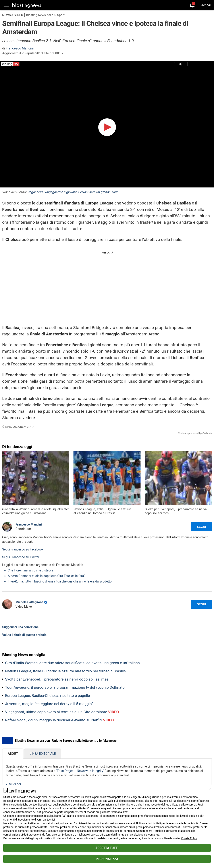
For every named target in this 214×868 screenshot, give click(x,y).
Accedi (206, 5)
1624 (55, 801)
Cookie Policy (189, 838)
